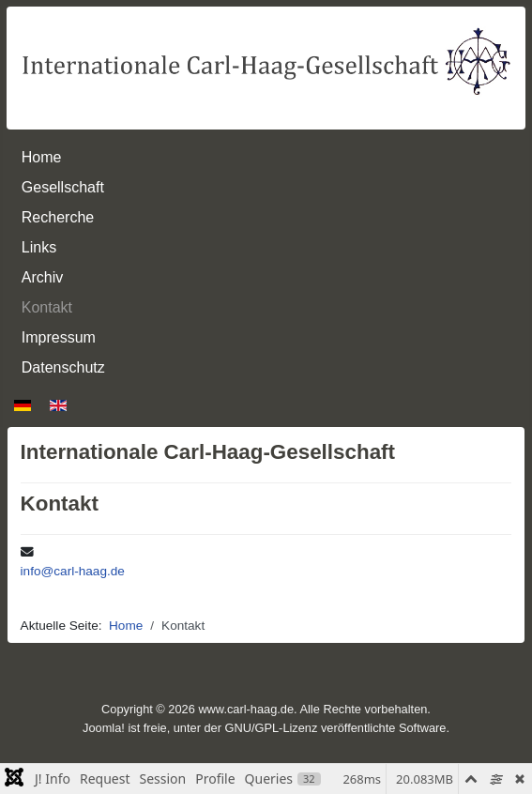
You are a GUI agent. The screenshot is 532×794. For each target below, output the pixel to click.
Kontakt (47, 307)
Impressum (59, 337)
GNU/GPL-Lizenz (272, 728)
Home (42, 157)
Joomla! (104, 728)
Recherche (58, 217)
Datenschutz (63, 367)
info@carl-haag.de (73, 571)
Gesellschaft (63, 187)
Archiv (42, 277)
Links (39, 247)
